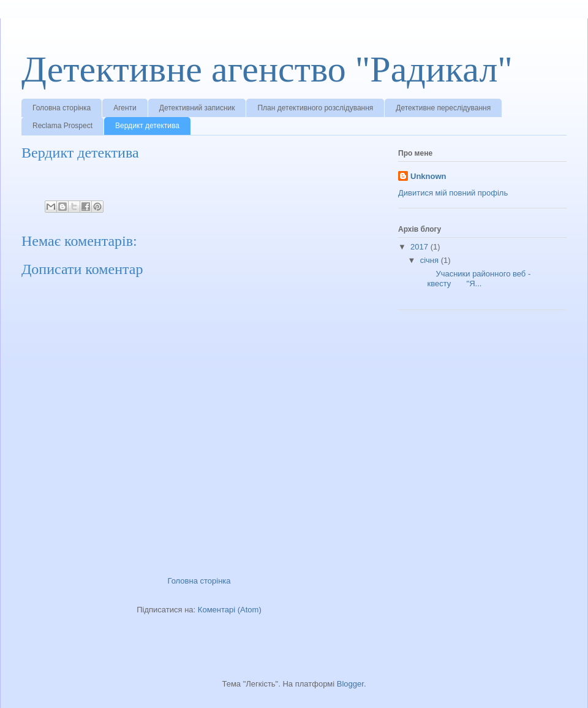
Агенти (125, 108)
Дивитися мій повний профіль (453, 193)
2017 (420, 247)
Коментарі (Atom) (230, 610)
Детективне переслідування (443, 108)
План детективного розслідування (315, 108)
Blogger (350, 684)
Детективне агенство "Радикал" (267, 69)
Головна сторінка (62, 108)
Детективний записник (197, 108)
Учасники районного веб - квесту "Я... (474, 279)
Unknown (428, 176)
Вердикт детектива (147, 126)
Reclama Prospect (62, 126)
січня (431, 260)
